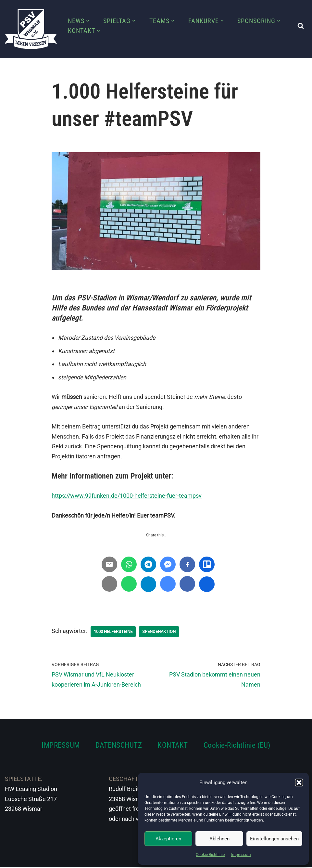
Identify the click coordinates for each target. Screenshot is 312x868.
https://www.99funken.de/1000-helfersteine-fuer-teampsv (127, 496)
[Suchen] (301, 26)
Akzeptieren (168, 839)
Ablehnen (219, 839)
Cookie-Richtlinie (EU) (237, 746)
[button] (299, 783)
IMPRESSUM (61, 746)
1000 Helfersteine (115, 632)
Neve (12, 859)
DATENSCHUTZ (119, 746)
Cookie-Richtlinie (210, 855)
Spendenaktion (165, 632)
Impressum (241, 855)
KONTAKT (173, 746)
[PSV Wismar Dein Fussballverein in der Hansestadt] (31, 29)
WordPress (77, 859)
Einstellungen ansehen (274, 839)
